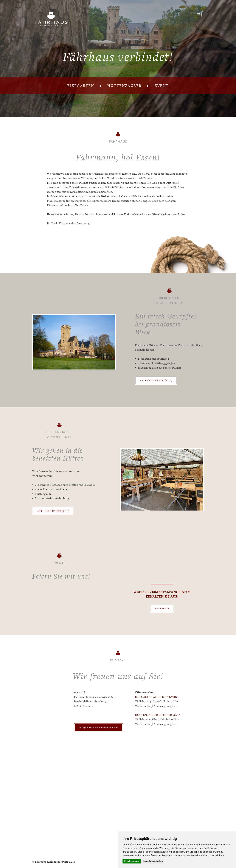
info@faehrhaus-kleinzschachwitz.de (99, 727)
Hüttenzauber (124, 86)
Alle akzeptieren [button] (132, 861)
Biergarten (81, 86)
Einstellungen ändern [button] (153, 861)
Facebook (162, 608)
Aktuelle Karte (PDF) (156, 380)
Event (162, 86)
